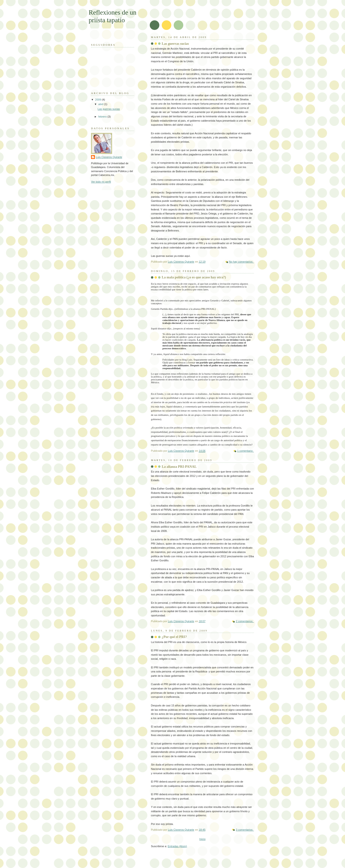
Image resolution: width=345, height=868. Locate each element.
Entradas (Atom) (177, 846)
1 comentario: (246, 451)
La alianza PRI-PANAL (179, 467)
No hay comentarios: (241, 262)
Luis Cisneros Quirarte (109, 157)
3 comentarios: (245, 830)
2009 (98, 100)
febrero (103, 117)
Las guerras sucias (175, 44)
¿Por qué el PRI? (174, 637)
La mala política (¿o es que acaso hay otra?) (194, 277)
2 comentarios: (245, 621)
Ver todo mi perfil (101, 182)
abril (101, 104)
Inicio (202, 839)
